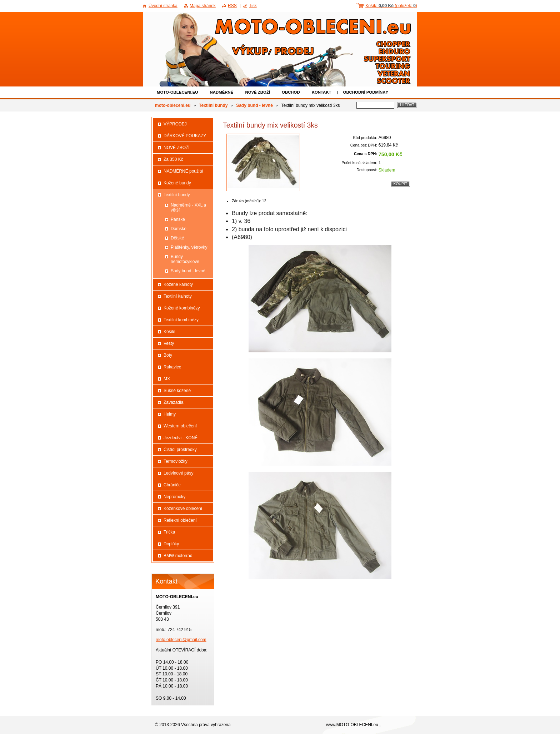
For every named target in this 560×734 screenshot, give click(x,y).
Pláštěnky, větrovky (189, 247)
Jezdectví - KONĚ (181, 438)
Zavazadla (173, 402)
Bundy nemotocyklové (185, 259)
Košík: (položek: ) (391, 6)
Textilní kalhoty (178, 296)
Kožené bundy (177, 183)
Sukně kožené (177, 391)
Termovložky (176, 461)
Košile (169, 332)
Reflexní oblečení (180, 520)
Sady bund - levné (254, 105)
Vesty (169, 343)
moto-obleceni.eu (177, 92)
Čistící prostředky (180, 450)
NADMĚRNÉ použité (183, 171)
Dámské (179, 229)
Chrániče (172, 485)
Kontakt (322, 92)
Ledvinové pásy (178, 473)
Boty (168, 355)
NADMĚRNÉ (222, 92)
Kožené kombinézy (182, 308)
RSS (232, 6)
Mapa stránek (203, 6)
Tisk (253, 6)
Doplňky (171, 544)
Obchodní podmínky (366, 92)
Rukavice (172, 367)
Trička (169, 532)
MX (167, 379)
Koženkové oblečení (183, 509)
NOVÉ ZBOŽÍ (257, 92)
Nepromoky (174, 497)
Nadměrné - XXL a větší (188, 208)
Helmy (170, 414)
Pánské (178, 219)
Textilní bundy (213, 105)
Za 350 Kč (173, 159)
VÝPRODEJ (175, 124)
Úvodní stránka (163, 6)
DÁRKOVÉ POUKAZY (185, 136)
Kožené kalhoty (178, 284)
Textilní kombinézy (181, 320)
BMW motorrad (178, 556)
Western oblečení (180, 426)
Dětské (177, 238)
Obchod (291, 92)
